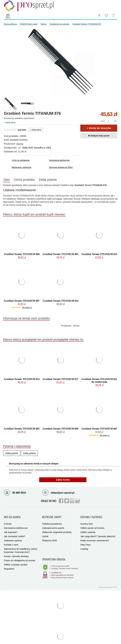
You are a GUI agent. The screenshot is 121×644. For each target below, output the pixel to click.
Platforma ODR (50, 537)
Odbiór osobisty (88, 529)
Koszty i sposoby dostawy (16, 553)
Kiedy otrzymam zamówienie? (95, 537)
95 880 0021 (15, 493)
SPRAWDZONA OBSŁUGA (54, 554)
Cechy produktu (29, 180)
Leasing (84, 545)
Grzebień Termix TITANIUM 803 (60, 255)
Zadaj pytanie (55, 180)
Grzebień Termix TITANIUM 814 (60, 302)
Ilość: (103, 121)
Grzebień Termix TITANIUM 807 (22, 302)
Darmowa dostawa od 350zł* (61, 167)
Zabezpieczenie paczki (53, 524)
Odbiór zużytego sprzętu (16, 561)
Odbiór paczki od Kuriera (92, 524)
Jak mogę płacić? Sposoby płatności (98, 533)
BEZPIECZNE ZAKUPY (52, 516)
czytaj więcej (10, 122)
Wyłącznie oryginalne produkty (57, 529)
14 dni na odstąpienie (20, 160)
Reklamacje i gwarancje (21, 167)
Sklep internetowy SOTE (108, 579)
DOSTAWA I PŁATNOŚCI (91, 516)
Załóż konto (63, 481)
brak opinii (22, 130)
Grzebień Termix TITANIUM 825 (99, 255)
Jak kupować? (11, 529)
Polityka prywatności (52, 520)
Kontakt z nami (11, 541)
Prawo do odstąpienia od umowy (20, 557)
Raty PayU (86, 541)
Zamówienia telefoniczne (59, 160)
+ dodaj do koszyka (99, 128)
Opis (8, 180)
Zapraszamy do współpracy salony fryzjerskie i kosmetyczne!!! (21, 547)
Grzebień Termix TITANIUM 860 (22, 255)
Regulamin (9, 565)
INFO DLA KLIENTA (12, 516)
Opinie (45, 533)
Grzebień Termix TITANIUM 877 (60, 380)
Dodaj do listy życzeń (99, 136)
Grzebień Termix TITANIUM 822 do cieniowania (99, 381)
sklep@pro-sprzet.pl (58, 493)
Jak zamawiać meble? (15, 533)
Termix (20, 144)
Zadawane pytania (13, 537)
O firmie (8, 520)
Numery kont (86, 520)
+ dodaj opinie (36, 130)
